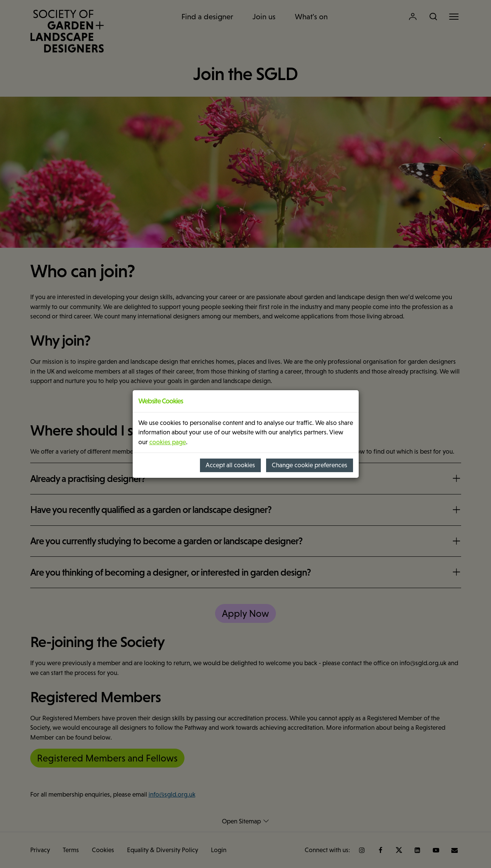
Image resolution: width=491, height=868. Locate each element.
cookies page (168, 442)
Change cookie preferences (310, 465)
